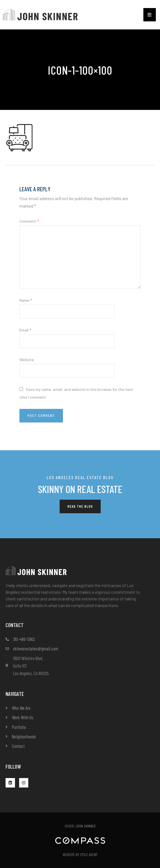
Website (27, 360)
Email (25, 330)
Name (26, 300)
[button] (150, 15)
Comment (29, 221)
